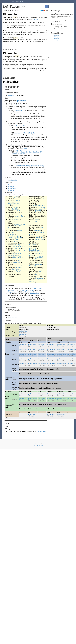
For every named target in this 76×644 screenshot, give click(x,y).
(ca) (19, 220)
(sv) (41, 259)
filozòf (19, 261)
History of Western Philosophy (35, 166)
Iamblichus (29, 292)
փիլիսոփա (12, 204)
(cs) (13, 234)
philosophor (42, 431)
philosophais (23, 349)
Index (22, 1)
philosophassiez (62, 399)
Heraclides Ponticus (28, 290)
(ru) (42, 239)
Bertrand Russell (20, 166)
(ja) (20, 271)
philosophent (71, 345)
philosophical (12, 187)
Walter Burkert (34, 294)
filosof (14, 209)
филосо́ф (17, 216)
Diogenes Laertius (13, 292)
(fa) (42, 227)
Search (17, 1)
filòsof (15, 220)
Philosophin (11, 255)
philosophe (16, 246)
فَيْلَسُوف (15, 197)
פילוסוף (16, 262)
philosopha (41, 354)
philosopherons (51, 359)
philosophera (42, 359)
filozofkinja (33, 250)
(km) (43, 198)
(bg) (22, 216)
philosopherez (62, 359)
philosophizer (12, 188)
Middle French (65, 13)
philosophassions (52, 399)
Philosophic (57, 38)
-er (57, 18)
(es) (41, 254)
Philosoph (17, 211)
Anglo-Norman (57, 13)
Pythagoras (69, 20)
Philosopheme (57, 37)
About (38, 445)
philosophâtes (61, 354)
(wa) (42, 278)
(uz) (41, 271)
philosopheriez (62, 364)
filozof (14, 232)
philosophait (41, 349)
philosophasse (24, 399)
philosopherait (42, 364)
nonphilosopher (12, 180)
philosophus (37, 205)
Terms (42, 445)
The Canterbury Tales (33, 152)
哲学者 (16, 271)
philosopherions (52, 364)
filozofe (38, 278)
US (55, 28)
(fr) (21, 246)
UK (55, 27)
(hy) (18, 204)
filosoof (14, 236)
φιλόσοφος (15, 257)
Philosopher (57, 35)
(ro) (42, 238)
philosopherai (23, 359)
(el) (20, 257)
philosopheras (33, 359)
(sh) (35, 248)
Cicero (34, 288)
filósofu (16, 207)
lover (70, 16)
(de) (21, 254)
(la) (42, 205)
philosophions (51, 349)
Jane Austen (18, 133)
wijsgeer (17, 238)
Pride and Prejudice (29, 133)
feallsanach (33, 245)
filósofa (32, 234)
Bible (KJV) (18, 125)
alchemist (19, 150)
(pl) (39, 231)
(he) (20, 262)
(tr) (41, 264)
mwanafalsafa (39, 257)
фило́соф (38, 239)
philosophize (13, 318)
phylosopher (11, 95)
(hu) (22, 266)
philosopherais (24, 364)
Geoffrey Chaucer (20, 152)
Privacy (35, 445)
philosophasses (33, 399)
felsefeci (20, 231)
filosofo (17, 200)
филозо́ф (38, 211)
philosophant (23, 331)
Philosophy (57, 40)
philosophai (23, 354)
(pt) (43, 232)
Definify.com (35, 443)
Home (13, 1)
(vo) (37, 275)
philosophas (32, 354)
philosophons (51, 345)
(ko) (41, 202)
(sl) (41, 252)
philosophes (32, 345)
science (24, 148)
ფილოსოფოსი (20, 250)
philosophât (41, 399)
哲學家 (17, 225)
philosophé (23, 335)
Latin (60, 15)
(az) (17, 209)
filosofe (10, 238)
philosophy (19, 105)
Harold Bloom (19, 110)
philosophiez (61, 349)
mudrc (10, 234)
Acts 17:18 (26, 125)
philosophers (22, 101)
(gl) (20, 248)
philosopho (19, 268)
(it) (18, 269)
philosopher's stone (13, 185)
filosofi (15, 245)
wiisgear (32, 282)
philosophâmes (51, 354)
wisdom (53, 18)
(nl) (18, 236)
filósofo (16, 248)
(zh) (21, 225)
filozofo (17, 239)
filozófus (18, 266)
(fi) (19, 245)
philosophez (61, 345)
